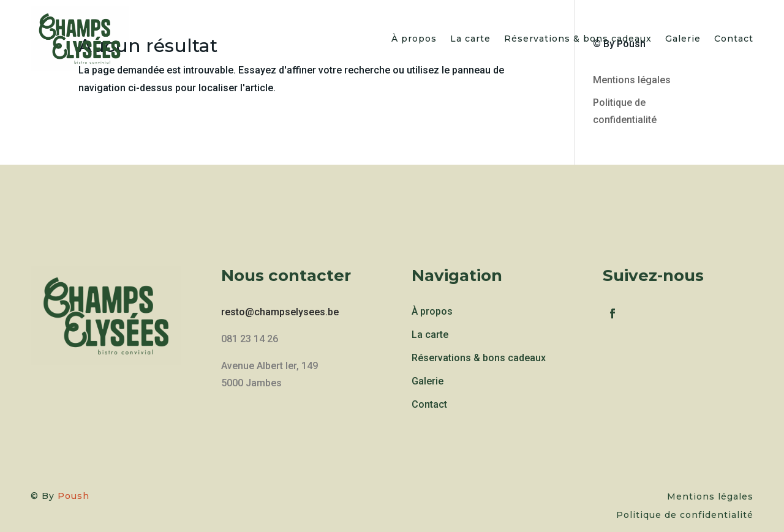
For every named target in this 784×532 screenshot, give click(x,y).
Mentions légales (632, 80)
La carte (470, 39)
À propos (414, 39)
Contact (734, 39)
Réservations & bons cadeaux (578, 39)
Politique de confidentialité (685, 515)
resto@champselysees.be (280, 312)
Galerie (683, 39)
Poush (73, 496)
